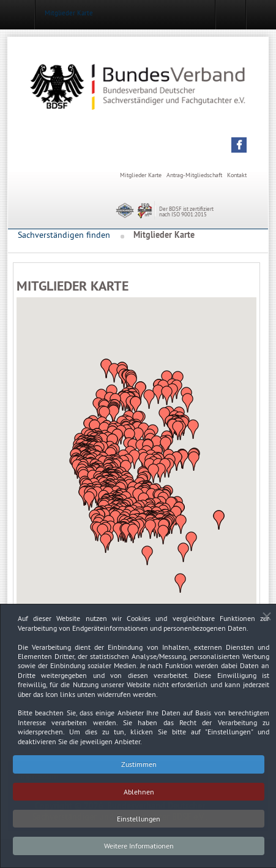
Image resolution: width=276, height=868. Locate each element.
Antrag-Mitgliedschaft (194, 175)
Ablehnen (139, 798)
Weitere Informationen (139, 852)
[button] (239, 145)
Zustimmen (139, 770)
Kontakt (237, 175)
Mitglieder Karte (141, 175)
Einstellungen (139, 825)
